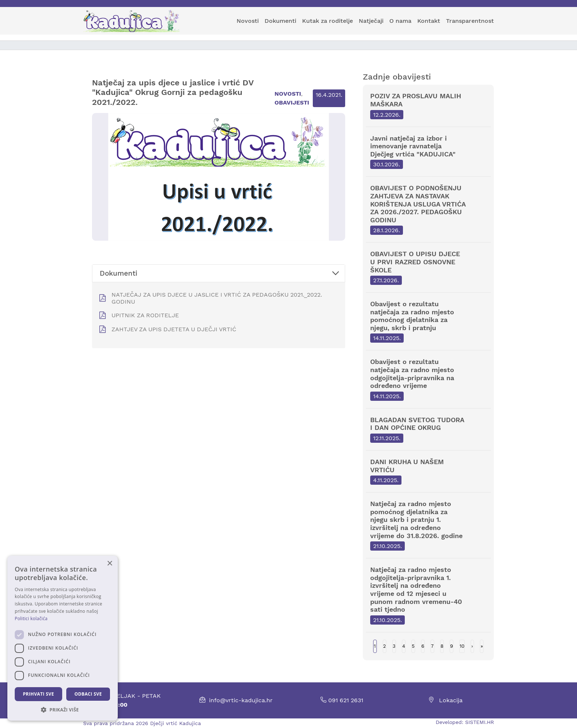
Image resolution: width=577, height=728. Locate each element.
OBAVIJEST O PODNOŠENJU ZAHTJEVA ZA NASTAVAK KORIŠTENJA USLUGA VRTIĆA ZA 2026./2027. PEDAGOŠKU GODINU (428, 209)
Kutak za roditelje (328, 21)
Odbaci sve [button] (88, 694)
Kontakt (429, 21)
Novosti (248, 21)
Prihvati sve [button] (38, 694)
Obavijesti (292, 103)
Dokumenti (280, 21)
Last (482, 646)
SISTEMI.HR (479, 722)
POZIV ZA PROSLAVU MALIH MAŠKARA (428, 105)
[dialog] (63, 638)
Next (472, 646)
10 (462, 646)
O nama (400, 21)
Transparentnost (470, 21)
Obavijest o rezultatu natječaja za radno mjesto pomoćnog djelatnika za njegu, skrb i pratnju (428, 321)
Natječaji (371, 21)
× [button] (109, 564)
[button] (63, 710)
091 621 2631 (342, 700)
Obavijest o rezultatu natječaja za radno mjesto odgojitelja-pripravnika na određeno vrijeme (428, 379)
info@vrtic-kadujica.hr (241, 700)
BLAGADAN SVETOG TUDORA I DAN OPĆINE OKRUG (428, 429)
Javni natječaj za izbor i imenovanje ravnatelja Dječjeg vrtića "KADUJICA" (428, 152)
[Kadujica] (135, 21)
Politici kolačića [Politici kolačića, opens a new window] (31, 619)
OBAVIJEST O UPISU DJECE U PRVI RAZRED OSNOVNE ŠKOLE (428, 267)
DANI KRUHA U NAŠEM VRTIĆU (428, 471)
